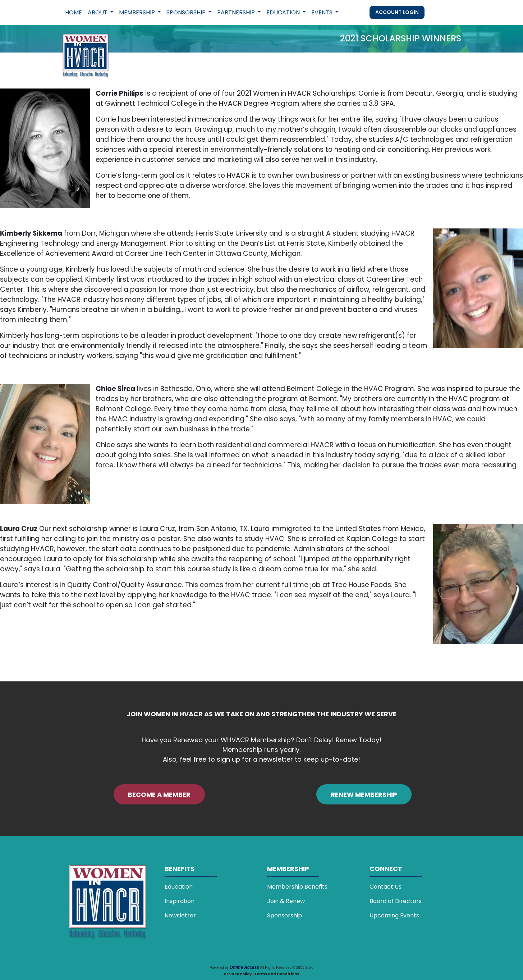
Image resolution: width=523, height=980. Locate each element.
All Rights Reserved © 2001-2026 (287, 968)
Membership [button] (138, 12)
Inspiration (180, 901)
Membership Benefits (297, 887)
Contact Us (386, 887)
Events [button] (323, 12)
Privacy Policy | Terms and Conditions (261, 974)
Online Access (244, 967)
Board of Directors (396, 901)
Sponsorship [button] (187, 12)
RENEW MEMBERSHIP (364, 795)
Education (179, 887)
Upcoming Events (394, 915)
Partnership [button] (237, 12)
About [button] (98, 12)
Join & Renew (286, 901)
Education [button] (284, 12)
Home (74, 12)
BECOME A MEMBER (159, 795)
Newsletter (180, 915)
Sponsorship (285, 915)
